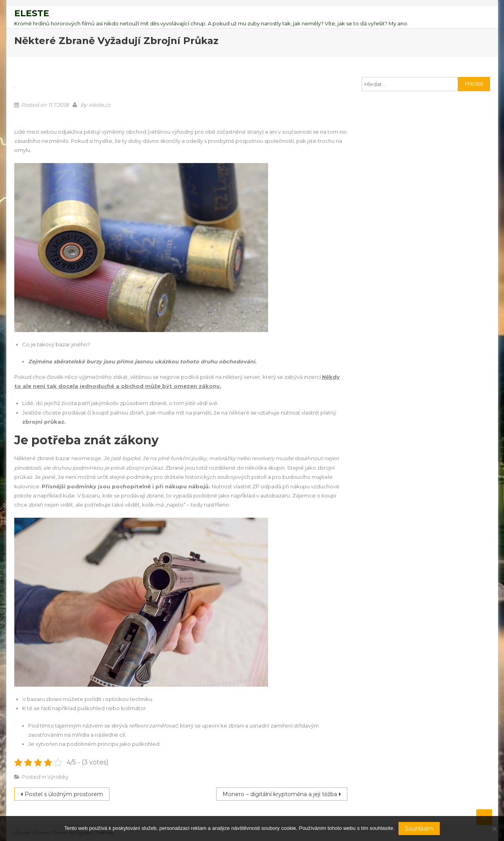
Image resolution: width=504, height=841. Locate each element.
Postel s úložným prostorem (64, 794)
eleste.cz (100, 105)
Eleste (32, 13)
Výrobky (58, 777)
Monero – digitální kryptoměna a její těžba (280, 794)
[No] (494, 829)
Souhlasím (419, 829)
